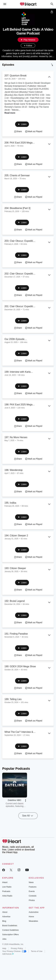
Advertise (6, 917)
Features (33, 887)
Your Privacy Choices (14, 951)
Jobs (4, 939)
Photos (32, 900)
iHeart (5, 882)
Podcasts (6, 891)
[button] (22, 124)
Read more (10, 113)
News (31, 882)
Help (4, 948)
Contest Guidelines (10, 930)
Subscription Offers (10, 934)
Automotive (34, 912)
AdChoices (8, 954)
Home (31, 917)
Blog (4, 921)
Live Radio (7, 887)
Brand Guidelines (10, 926)
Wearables (33, 921)
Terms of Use (37, 951)
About (5, 912)
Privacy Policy (17, 948)
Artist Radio (7, 896)
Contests (33, 896)
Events (32, 891)
